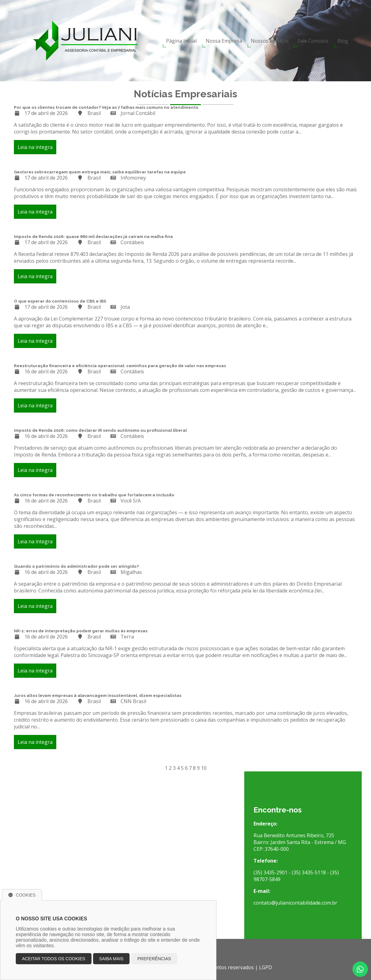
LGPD (266, 967)
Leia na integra (35, 147)
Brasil (94, 113)
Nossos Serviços (270, 41)
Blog (343, 41)
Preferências (154, 959)
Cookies (22, 895)
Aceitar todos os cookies (54, 959)
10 (204, 768)
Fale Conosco (313, 41)
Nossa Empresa (224, 41)
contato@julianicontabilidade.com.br (295, 903)
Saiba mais (111, 959)
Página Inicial (181, 41)
